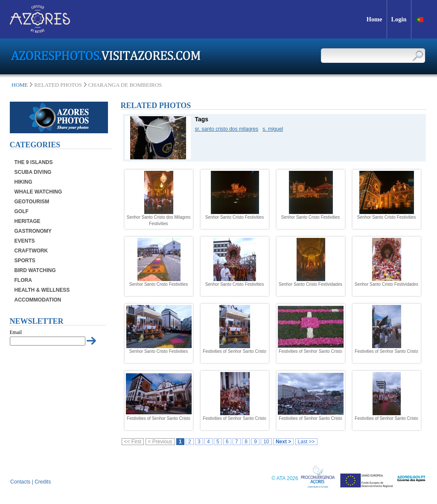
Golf (22, 211)
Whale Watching (38, 192)
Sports (25, 261)
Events (25, 241)
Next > (283, 442)
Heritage (28, 221)
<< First (133, 442)
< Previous (160, 442)
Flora (23, 280)
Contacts (20, 482)
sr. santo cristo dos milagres (227, 129)
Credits (43, 482)
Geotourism (32, 202)
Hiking (23, 182)
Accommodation (38, 300)
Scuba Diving (33, 172)
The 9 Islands (34, 162)
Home (20, 85)
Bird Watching (35, 270)
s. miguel (273, 129)
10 (266, 442)
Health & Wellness (42, 290)
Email (16, 332)
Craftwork (31, 251)
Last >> (306, 442)
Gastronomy (33, 231)
